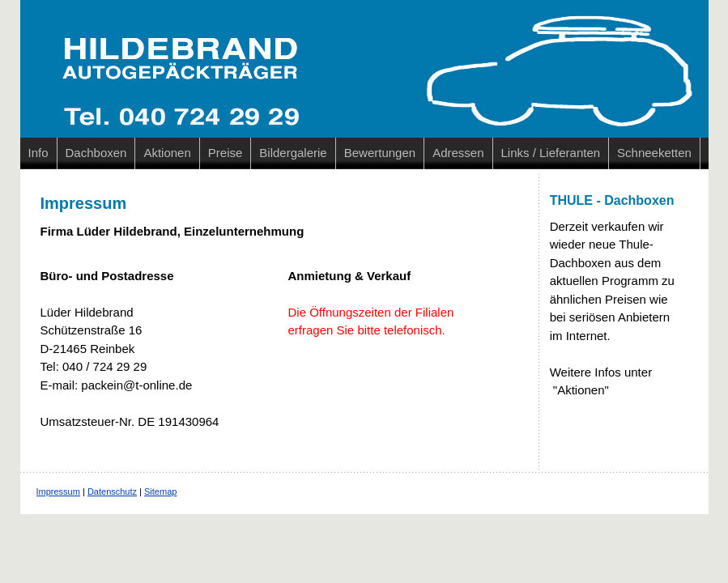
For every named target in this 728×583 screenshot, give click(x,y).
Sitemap (160, 492)
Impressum (58, 492)
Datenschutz (112, 492)
